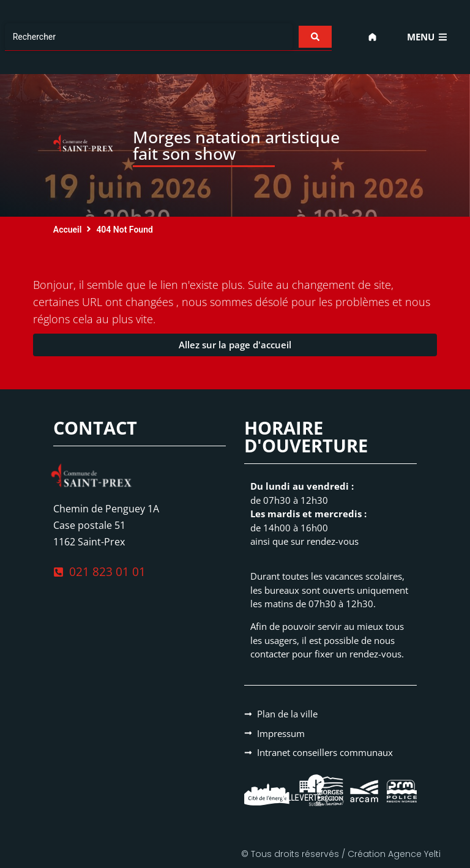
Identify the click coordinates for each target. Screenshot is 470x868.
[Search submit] (315, 37)
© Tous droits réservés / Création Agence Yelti (341, 854)
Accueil (68, 230)
